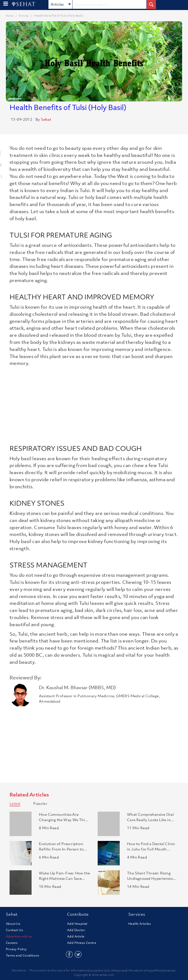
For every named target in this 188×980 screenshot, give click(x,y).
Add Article (76, 936)
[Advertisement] (94, 403)
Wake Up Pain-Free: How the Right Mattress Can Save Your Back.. (64, 876)
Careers (12, 943)
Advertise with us (19, 936)
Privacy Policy (16, 949)
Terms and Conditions (23, 955)
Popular (40, 803)
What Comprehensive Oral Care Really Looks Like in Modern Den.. (150, 817)
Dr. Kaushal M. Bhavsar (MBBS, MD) (77, 687)
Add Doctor (76, 930)
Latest (15, 803)
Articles (61, 5)
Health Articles (140, 924)
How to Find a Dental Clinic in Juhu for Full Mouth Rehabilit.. (151, 847)
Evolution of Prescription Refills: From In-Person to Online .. (61, 847)
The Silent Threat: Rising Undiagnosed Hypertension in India (151, 876)
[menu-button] (6, 4)
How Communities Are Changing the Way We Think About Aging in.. (64, 817)
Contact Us (14, 930)
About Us (13, 924)
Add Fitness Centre (82, 943)
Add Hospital (77, 924)
